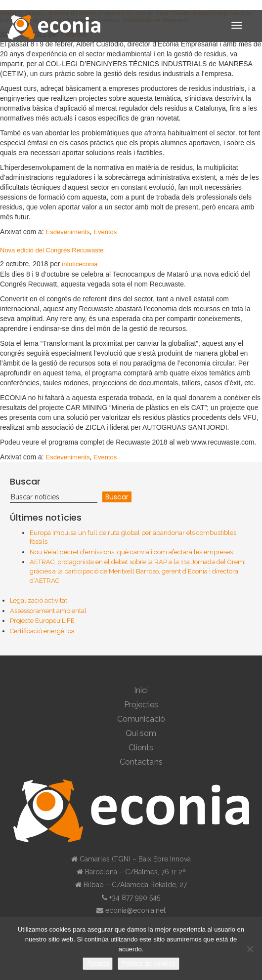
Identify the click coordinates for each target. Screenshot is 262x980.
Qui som (141, 733)
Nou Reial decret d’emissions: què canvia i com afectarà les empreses (131, 552)
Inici (141, 690)
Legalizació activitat (39, 600)
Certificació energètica (42, 631)
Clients (141, 748)
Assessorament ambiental (48, 611)
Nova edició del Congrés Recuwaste (52, 250)
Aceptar (98, 963)
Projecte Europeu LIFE (42, 621)
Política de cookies (148, 963)
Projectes (141, 705)
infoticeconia (80, 264)
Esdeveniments (68, 232)
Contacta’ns (141, 762)
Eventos (105, 232)
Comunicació (141, 719)
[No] (250, 949)
